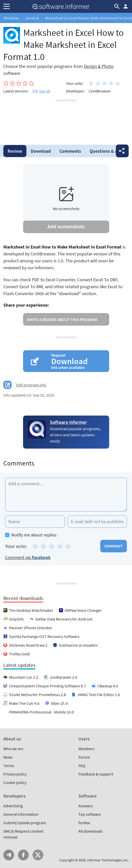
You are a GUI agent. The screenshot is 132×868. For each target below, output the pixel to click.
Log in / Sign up (126, 6)
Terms (9, 766)
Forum (84, 757)
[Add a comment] (66, 494)
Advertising (13, 806)
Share (122, 151)
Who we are (13, 749)
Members (87, 749)
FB (23, 855)
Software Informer (68, 422)
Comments (70, 151)
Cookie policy (15, 782)
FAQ (82, 766)
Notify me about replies (31, 535)
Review (15, 151)
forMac (84, 823)
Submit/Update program (25, 823)
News (8, 757)
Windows (11, 18)
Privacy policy (15, 774)
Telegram (9, 855)
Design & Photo (99, 66)
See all (45, 91)
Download (41, 151)
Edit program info (31, 385)
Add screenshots (66, 227)
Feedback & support (96, 774)
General (32, 18)
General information (21, 814)
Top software (90, 814)
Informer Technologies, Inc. (108, 860)
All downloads (91, 831)
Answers (86, 806)
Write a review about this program (62, 319)
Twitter (38, 855)
